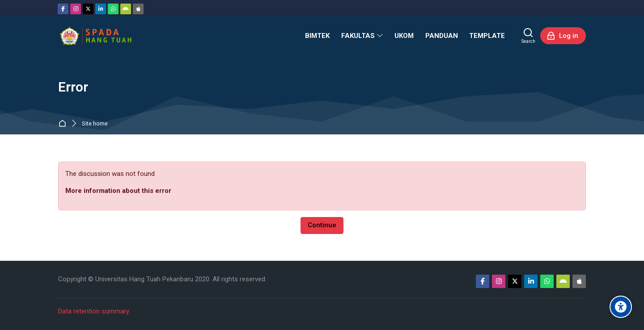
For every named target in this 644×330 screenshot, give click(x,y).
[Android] (126, 9)
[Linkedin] (101, 9)
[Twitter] (88, 9)
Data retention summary (94, 311)
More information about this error (118, 191)
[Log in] (563, 36)
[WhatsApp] (113, 9)
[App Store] (138, 9)
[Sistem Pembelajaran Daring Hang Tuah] (95, 36)
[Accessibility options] (621, 307)
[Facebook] (63, 9)
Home (64, 124)
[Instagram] (76, 9)
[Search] (528, 36)
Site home (95, 124)
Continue (322, 225)
